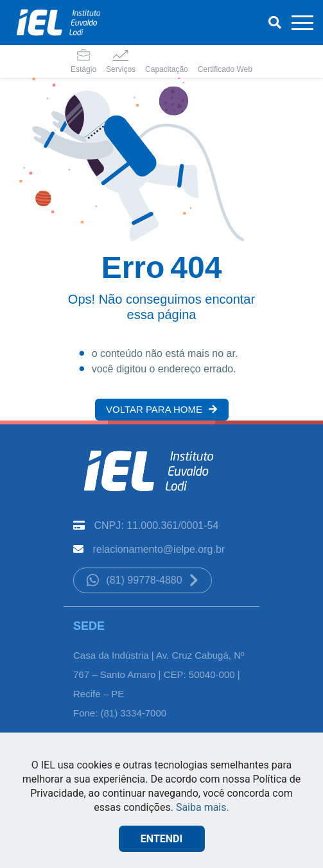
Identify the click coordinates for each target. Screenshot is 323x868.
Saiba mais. (203, 807)
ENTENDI (161, 839)
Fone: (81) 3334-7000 (120, 713)
